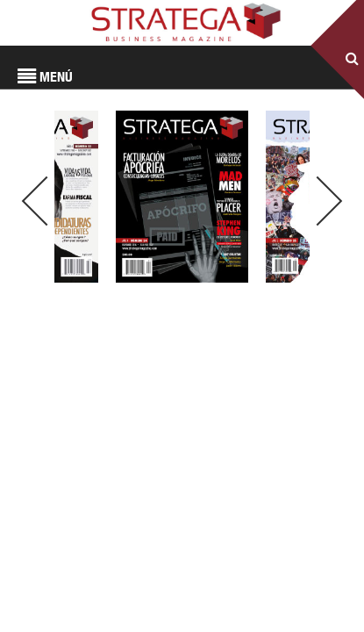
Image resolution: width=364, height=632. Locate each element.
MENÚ (45, 77)
